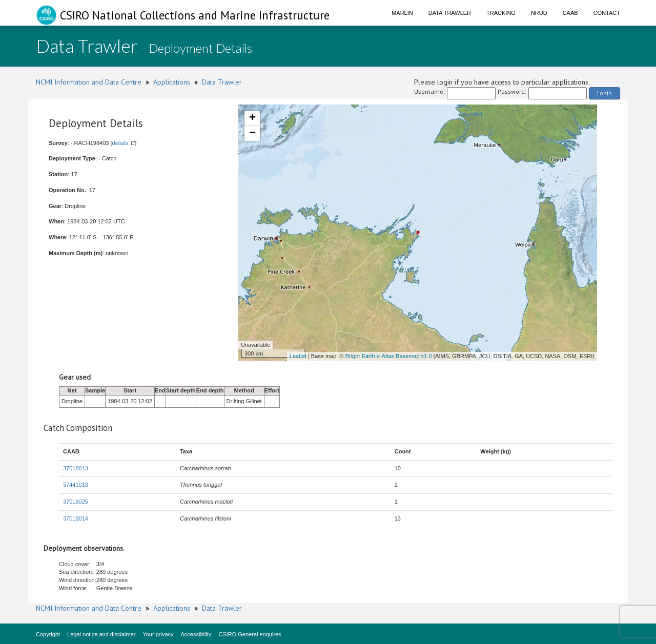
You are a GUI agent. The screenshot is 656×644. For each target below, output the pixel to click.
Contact (607, 13)
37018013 (76, 468)
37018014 (76, 518)
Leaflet (298, 356)
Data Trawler (450, 13)
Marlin (402, 13)
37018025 (76, 502)
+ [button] (252, 118)
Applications (172, 82)
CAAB (570, 13)
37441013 (76, 485)
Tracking (501, 13)
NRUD (539, 13)
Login (604, 93)
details (120, 143)
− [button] (252, 134)
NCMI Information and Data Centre (89, 82)
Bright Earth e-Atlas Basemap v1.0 (389, 356)
